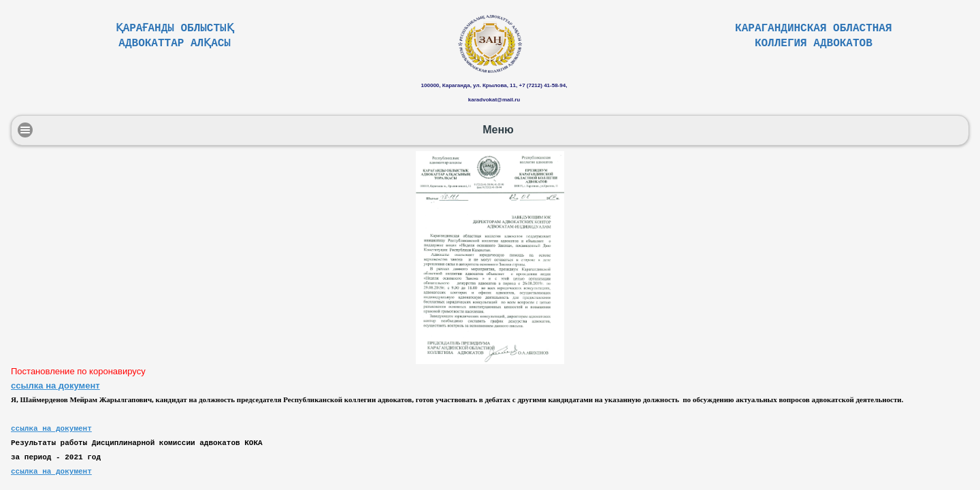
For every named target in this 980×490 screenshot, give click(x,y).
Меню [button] (498, 130)
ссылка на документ (55, 386)
